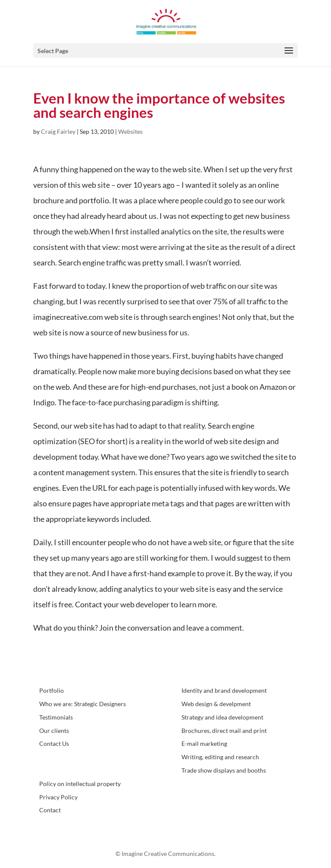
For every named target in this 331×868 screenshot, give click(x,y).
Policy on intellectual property (80, 784)
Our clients (54, 731)
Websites (130, 131)
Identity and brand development (224, 690)
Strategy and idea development (222, 717)
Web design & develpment (216, 704)
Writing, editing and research (220, 757)
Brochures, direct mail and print (224, 731)
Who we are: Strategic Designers (83, 704)
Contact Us (54, 743)
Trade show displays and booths (224, 770)
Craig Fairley (58, 131)
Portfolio (52, 690)
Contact (50, 810)
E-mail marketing (204, 743)
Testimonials (56, 717)
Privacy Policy (58, 797)
